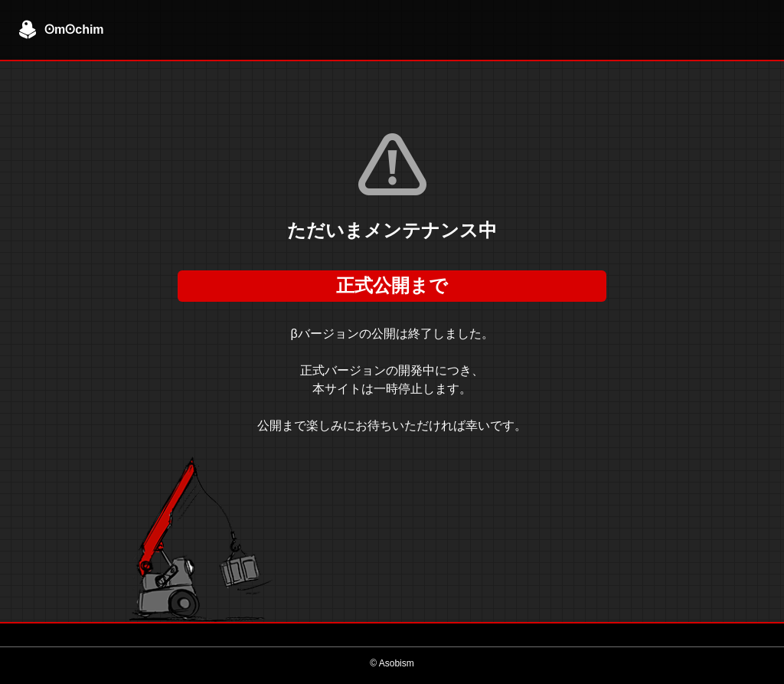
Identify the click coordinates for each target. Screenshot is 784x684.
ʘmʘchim (61, 30)
